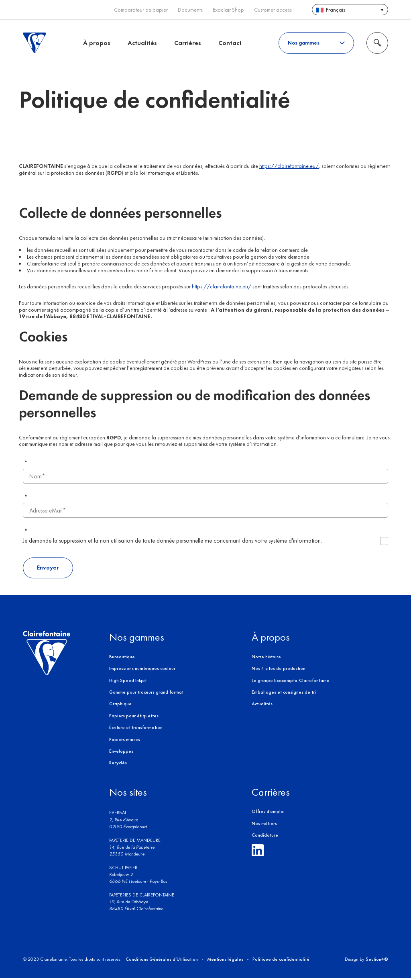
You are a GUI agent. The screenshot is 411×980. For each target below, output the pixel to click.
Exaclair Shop (228, 10)
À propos (97, 43)
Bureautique (122, 658)
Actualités (142, 43)
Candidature (265, 837)
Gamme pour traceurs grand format (146, 694)
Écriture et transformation (136, 729)
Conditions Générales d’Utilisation (162, 961)
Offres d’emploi (268, 813)
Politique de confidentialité (281, 961)
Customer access (273, 10)
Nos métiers (264, 825)
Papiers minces (125, 741)
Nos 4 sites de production (279, 670)
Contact (230, 43)
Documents (190, 10)
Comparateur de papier (141, 10)
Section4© (377, 961)
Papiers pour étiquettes (134, 717)
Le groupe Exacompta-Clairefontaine (291, 682)
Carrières (188, 43)
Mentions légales (225, 961)
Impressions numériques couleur (142, 670)
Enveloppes (121, 753)
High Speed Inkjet (128, 682)
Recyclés (118, 765)
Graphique (120, 706)
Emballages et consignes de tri (284, 694)
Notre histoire (266, 658)
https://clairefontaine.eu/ (289, 167)
